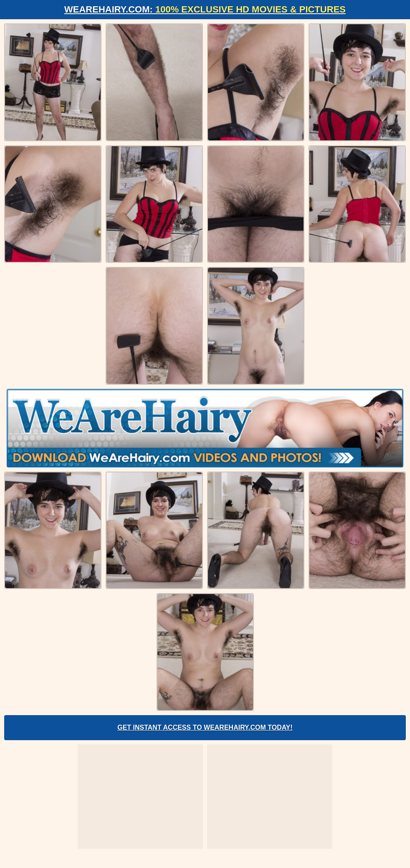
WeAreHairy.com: (205, 9)
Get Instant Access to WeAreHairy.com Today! (205, 727)
